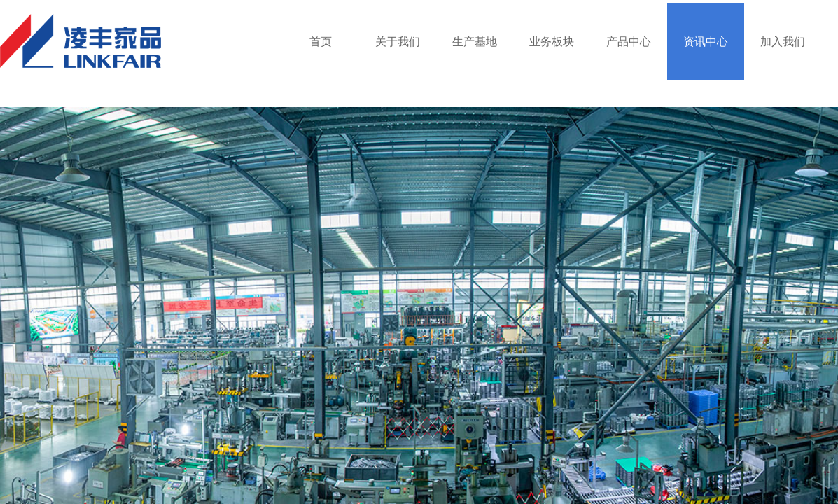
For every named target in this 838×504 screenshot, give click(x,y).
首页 (321, 42)
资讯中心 (706, 42)
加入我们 (783, 42)
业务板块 (552, 42)
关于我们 (398, 42)
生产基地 (475, 42)
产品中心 (629, 42)
